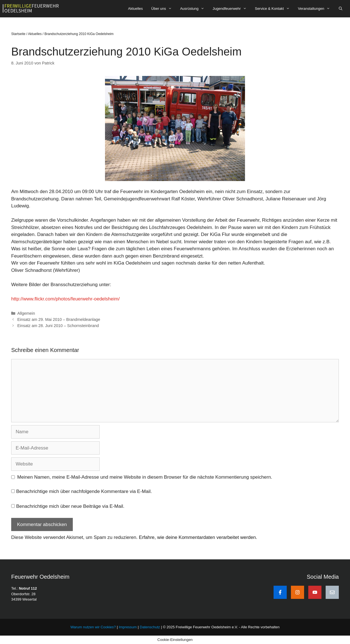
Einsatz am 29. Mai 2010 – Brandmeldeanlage (59, 319)
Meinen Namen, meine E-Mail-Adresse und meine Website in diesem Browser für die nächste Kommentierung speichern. (145, 477)
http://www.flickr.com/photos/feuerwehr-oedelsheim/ (65, 299)
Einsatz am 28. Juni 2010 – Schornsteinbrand (58, 326)
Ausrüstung (194, 9)
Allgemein (26, 313)
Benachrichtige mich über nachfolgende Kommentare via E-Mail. (84, 491)
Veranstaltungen (316, 9)
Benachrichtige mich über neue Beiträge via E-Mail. (70, 506)
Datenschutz (150, 627)
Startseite (18, 34)
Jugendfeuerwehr (232, 9)
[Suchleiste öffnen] (341, 9)
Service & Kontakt (274, 9)
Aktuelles (135, 9)
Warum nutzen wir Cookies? (93, 627)
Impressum (128, 627)
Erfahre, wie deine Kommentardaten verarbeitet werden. (198, 537)
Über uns (164, 9)
